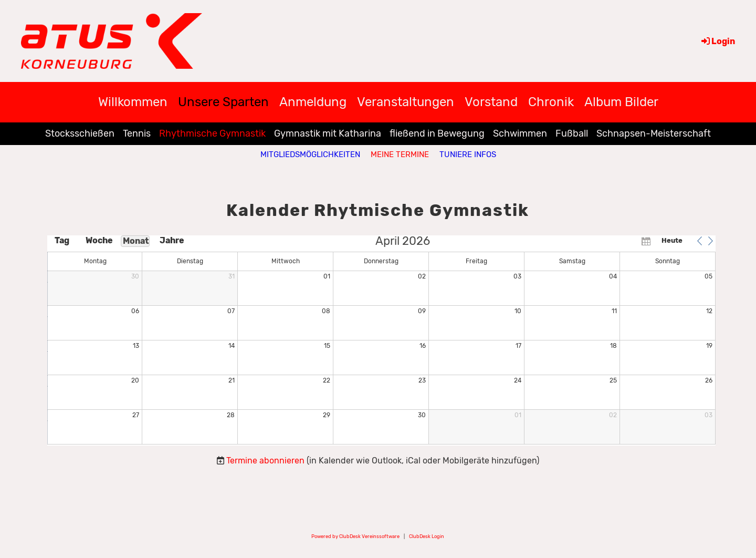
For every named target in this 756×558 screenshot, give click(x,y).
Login (717, 41)
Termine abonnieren (265, 461)
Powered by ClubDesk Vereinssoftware (355, 536)
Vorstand (491, 102)
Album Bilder (621, 102)
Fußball (572, 133)
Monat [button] (136, 241)
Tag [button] (62, 240)
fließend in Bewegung (437, 133)
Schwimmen (520, 133)
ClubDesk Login (427, 536)
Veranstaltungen (406, 102)
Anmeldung (313, 102)
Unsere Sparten (223, 102)
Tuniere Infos (468, 154)
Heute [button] (672, 240)
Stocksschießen (80, 133)
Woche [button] (99, 240)
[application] (381, 340)
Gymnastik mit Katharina (328, 133)
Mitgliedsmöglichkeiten (310, 154)
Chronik (551, 102)
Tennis (137, 133)
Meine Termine (400, 154)
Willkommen (133, 102)
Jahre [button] (172, 240)
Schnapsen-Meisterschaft (654, 133)
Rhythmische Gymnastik (212, 133)
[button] (699, 241)
